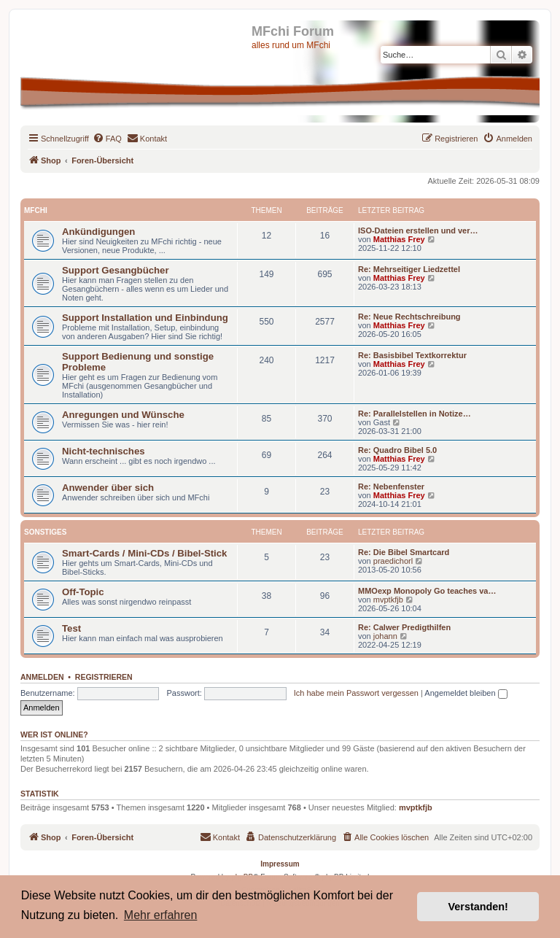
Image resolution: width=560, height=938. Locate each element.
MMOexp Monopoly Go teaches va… (427, 591)
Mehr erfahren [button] (161, 915)
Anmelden (42, 677)
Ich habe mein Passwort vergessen (356, 693)
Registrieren (104, 677)
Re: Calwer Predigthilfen (404, 627)
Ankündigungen (98, 232)
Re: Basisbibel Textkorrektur (412, 355)
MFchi (36, 210)
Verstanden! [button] (478, 907)
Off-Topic (83, 592)
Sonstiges (45, 532)
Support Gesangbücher (116, 270)
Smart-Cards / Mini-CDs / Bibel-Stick (144, 553)
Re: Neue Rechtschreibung (409, 317)
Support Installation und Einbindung (145, 318)
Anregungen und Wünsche (123, 415)
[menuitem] (107, 139)
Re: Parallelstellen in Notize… (415, 414)
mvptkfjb (388, 600)
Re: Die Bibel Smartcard (404, 552)
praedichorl (393, 561)
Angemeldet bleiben (466, 693)
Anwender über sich (108, 488)
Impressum (280, 864)
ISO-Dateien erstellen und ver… (418, 230)
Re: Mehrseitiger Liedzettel (409, 269)
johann (385, 636)
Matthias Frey (399, 239)
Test (71, 628)
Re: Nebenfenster (391, 487)
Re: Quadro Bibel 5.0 (397, 450)
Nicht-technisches (104, 451)
